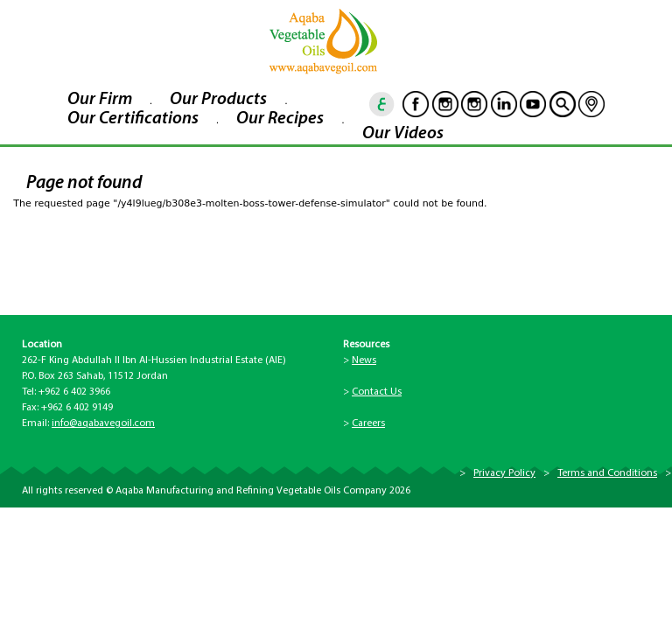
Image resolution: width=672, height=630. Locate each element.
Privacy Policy (504, 473)
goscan (563, 104)
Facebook (416, 104)
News (364, 360)
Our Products (218, 100)
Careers (368, 423)
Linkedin (504, 104)
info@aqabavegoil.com (103, 423)
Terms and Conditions (607, 473)
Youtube (533, 104)
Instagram (445, 104)
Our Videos (403, 134)
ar (382, 104)
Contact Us (377, 392)
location (591, 104)
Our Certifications (133, 119)
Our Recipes (280, 119)
